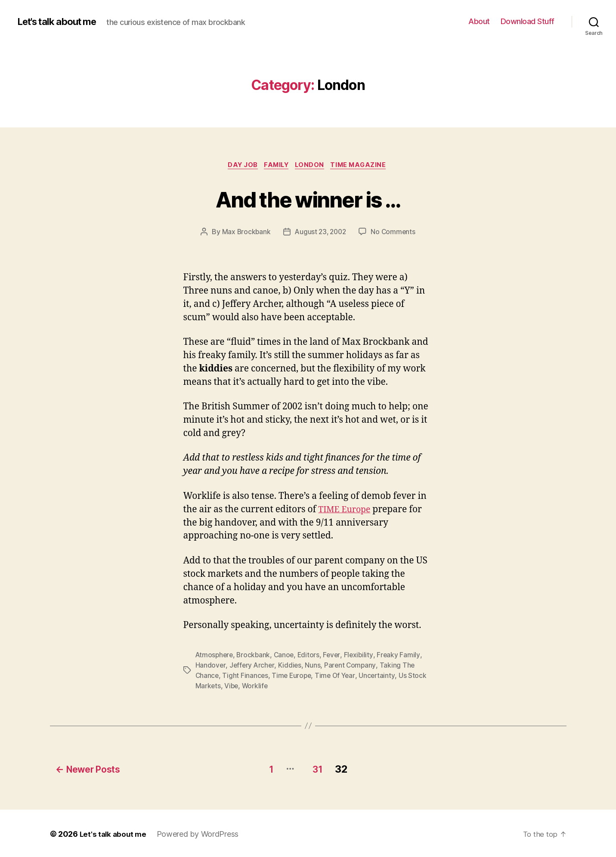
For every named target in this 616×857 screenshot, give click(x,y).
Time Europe (293, 677)
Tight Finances (246, 677)
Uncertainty (381, 677)
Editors (312, 656)
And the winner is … (308, 199)
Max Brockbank (244, 233)
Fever (336, 656)
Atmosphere (215, 656)
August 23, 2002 (320, 233)
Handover (211, 666)
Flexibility (363, 656)
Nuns (314, 666)
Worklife (256, 687)
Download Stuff (528, 21)
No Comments (395, 233)
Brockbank (255, 656)
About (479, 21)
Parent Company (352, 666)
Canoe (286, 656)
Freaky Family (403, 656)
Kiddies (291, 666)
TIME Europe (346, 511)
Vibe (232, 687)
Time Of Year (339, 677)
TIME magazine (364, 166)
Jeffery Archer (252, 666)
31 (320, 768)
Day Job (239, 166)
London (312, 166)
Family (275, 166)
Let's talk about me (62, 22)
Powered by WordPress (200, 833)
